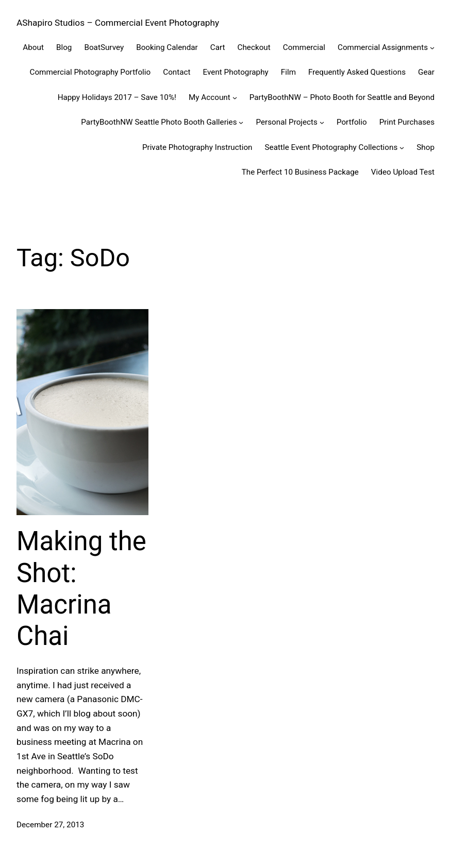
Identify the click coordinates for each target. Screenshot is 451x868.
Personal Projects (286, 122)
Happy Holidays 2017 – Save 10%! (117, 97)
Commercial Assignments (383, 47)
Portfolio (352, 122)
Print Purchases (407, 122)
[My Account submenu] (235, 98)
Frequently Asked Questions (357, 72)
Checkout (254, 47)
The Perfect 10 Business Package (300, 172)
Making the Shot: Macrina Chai (81, 589)
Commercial (304, 47)
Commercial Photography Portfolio (90, 72)
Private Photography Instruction (197, 147)
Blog (64, 47)
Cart (218, 47)
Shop (425, 147)
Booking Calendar (167, 47)
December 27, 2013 (50, 825)
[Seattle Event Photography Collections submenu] (402, 147)
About (33, 47)
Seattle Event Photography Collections (331, 147)
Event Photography (236, 72)
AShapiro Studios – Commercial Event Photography (118, 23)
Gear (426, 72)
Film (288, 72)
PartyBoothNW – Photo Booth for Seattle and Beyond (342, 97)
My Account (210, 97)
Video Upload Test (403, 172)
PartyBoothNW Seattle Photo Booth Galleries (159, 122)
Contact (177, 72)
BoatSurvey (104, 47)
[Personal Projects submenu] (322, 122)
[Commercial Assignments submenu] (432, 48)
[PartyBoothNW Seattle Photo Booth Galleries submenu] (241, 122)
